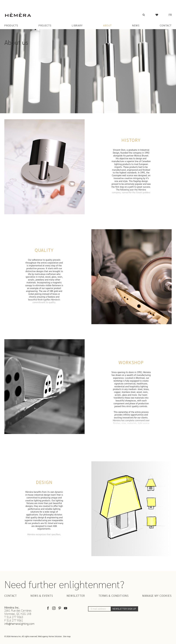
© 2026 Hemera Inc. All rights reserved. (21, 637)
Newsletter (76, 596)
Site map (67, 637)
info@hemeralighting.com (19, 624)
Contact (166, 26)
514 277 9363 (15, 617)
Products (11, 26)
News (136, 26)
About (107, 26)
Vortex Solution (55, 637)
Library (77, 26)
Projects (45, 26)
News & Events (42, 596)
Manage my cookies (157, 596)
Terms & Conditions (114, 596)
